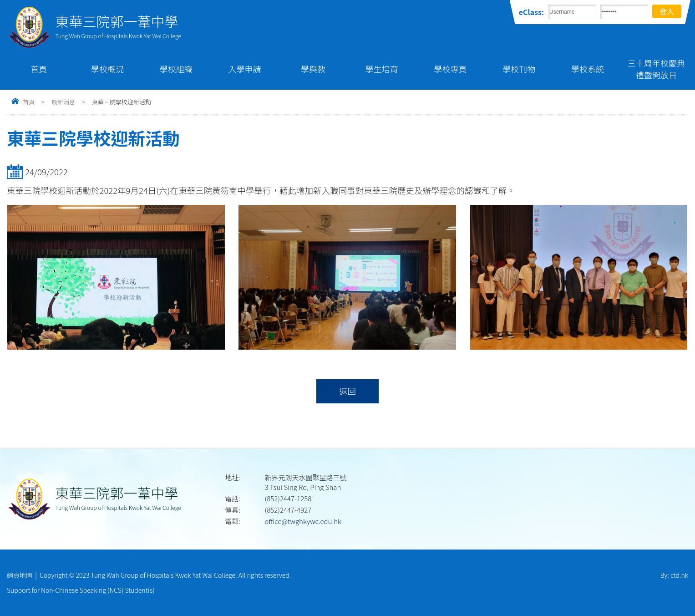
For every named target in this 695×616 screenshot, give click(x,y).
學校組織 (176, 69)
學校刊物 (519, 69)
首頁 (39, 69)
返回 (347, 391)
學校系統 (588, 69)
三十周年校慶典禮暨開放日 (656, 69)
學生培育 (382, 69)
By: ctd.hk (674, 575)
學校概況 (107, 69)
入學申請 (244, 69)
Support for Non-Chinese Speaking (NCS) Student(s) (81, 590)
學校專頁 (451, 69)
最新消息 (63, 102)
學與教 (313, 69)
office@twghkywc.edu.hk (303, 521)
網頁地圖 (20, 575)
